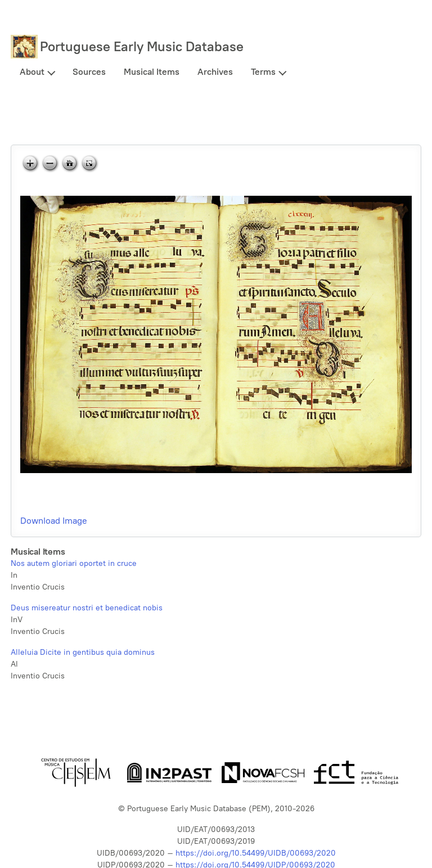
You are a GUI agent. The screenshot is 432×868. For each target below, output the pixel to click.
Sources (89, 72)
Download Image (54, 521)
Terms (263, 72)
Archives (215, 72)
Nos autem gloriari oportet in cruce (74, 563)
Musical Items (152, 72)
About (32, 72)
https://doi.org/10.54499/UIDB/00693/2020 (256, 853)
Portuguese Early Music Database (142, 46)
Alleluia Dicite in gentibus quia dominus (83, 652)
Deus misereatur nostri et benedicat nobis (87, 608)
